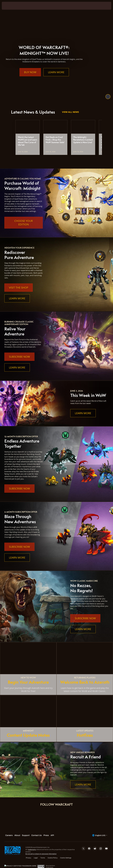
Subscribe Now (19, 357)
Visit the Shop (19, 288)
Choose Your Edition (24, 223)
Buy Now (30, 77)
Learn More (56, 77)
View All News (70, 112)
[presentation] (8, 6)
